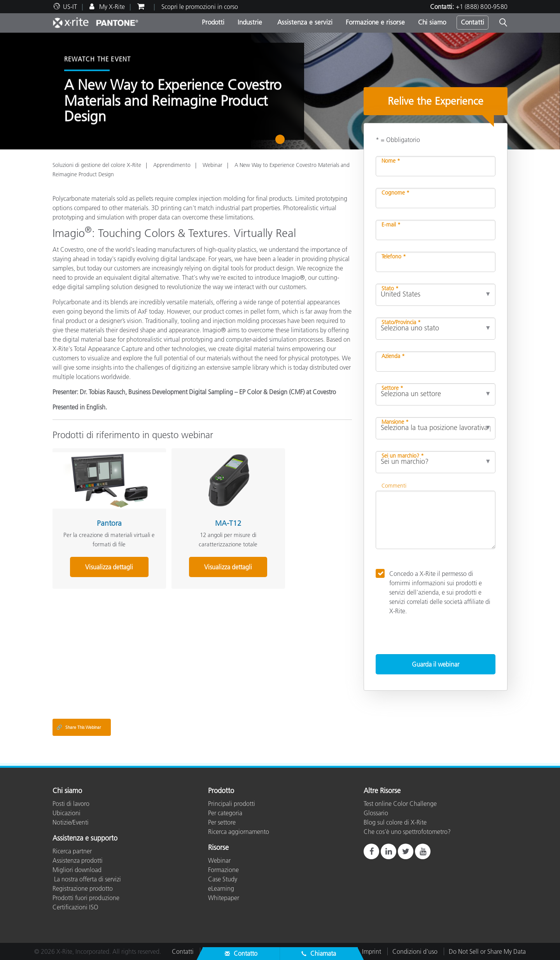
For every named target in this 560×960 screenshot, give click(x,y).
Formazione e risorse (375, 22)
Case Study (223, 879)
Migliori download (77, 870)
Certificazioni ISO (75, 907)
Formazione (223, 870)
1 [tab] (282, 142)
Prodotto (221, 791)
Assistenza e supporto (85, 839)
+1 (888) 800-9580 (482, 7)
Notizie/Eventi (71, 822)
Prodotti (213, 22)
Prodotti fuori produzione (86, 898)
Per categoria (225, 813)
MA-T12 (198, 513)
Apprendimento (172, 165)
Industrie (250, 22)
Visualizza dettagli (99, 556)
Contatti (472, 22)
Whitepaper (224, 898)
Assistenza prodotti (78, 860)
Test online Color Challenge (400, 804)
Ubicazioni (66, 813)
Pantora (99, 513)
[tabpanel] (280, 91)
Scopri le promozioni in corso (200, 7)
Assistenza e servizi (304, 22)
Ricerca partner (72, 851)
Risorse (218, 848)
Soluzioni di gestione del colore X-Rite (97, 165)
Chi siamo (432, 22)
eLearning (221, 888)
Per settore (222, 822)
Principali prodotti (232, 804)
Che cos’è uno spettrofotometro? (407, 832)
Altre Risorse (382, 791)
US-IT (70, 7)
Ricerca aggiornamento (239, 832)
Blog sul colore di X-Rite (395, 822)
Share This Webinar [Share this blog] (79, 727)
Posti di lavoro (71, 804)
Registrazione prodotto (83, 888)
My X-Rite (111, 7)
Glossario (376, 813)
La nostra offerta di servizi (87, 879)
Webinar (213, 165)
